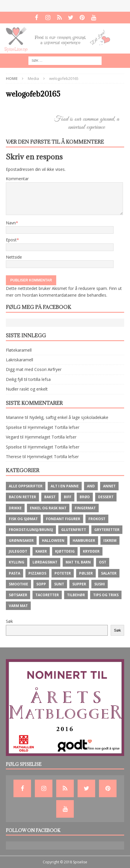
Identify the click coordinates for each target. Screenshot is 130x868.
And (91, 486)
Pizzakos (37, 573)
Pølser (86, 573)
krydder (91, 551)
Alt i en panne (65, 486)
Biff (68, 497)
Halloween (53, 540)
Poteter (63, 573)
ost (103, 562)
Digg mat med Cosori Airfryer (34, 369)
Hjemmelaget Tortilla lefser (53, 427)
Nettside (14, 257)
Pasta (14, 573)
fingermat (85, 508)
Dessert (106, 497)
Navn (11, 223)
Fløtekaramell (19, 350)
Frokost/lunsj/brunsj (31, 530)
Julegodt (18, 551)
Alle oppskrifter (26, 486)
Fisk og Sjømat (23, 519)
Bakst (50, 497)
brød (85, 497)
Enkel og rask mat (48, 508)
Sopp (41, 584)
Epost (11, 240)
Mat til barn (78, 562)
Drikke (15, 508)
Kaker (41, 551)
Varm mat (18, 606)
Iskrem (110, 540)
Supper (79, 584)
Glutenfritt (74, 530)
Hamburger (84, 540)
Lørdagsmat (45, 562)
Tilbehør (76, 595)
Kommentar (17, 179)
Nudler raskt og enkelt (27, 389)
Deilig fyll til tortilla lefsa (28, 379)
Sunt (59, 584)
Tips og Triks (106, 595)
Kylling (17, 562)
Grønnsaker (21, 540)
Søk (9, 621)
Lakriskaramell (19, 360)
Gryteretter (107, 530)
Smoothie (18, 584)
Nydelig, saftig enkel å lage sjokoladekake (69, 417)
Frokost (97, 519)
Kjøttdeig (65, 551)
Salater (109, 573)
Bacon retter (22, 497)
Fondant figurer (63, 519)
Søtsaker (18, 595)
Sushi (100, 584)
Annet (109, 486)
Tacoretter (47, 595)
